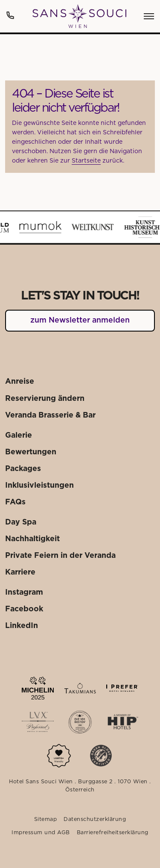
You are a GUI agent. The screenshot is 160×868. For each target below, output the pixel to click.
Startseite (86, 161)
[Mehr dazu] (59, 756)
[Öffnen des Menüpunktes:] (149, 16)
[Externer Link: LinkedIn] (22, 626)
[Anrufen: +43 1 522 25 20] (10, 15)
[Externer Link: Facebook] (24, 609)
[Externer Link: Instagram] (24, 593)
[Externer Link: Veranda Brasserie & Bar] (50, 416)
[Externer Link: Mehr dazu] (38, 688)
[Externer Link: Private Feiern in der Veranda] (60, 556)
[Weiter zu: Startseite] (79, 16)
